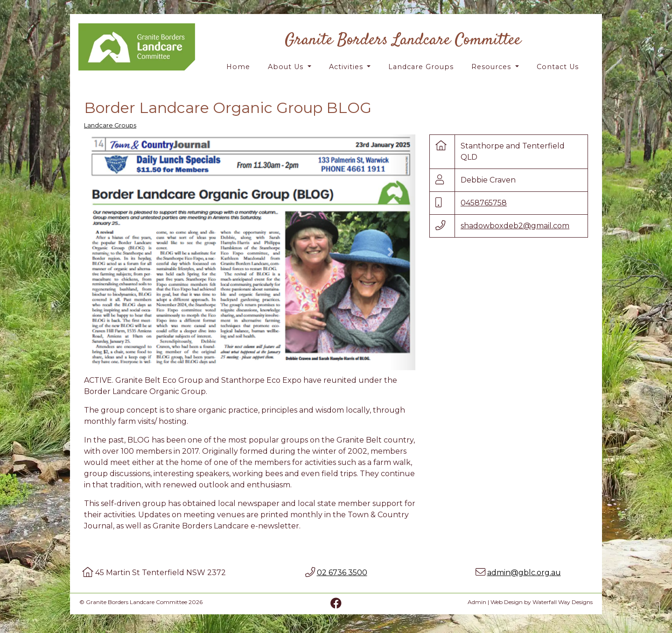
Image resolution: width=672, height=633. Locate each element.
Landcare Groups (421, 67)
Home (238, 67)
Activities (347, 67)
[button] (109, 252)
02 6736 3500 (342, 573)
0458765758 (484, 203)
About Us (287, 67)
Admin (477, 602)
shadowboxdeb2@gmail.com (515, 226)
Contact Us (558, 67)
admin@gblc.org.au (524, 573)
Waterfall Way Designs (563, 602)
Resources (492, 67)
